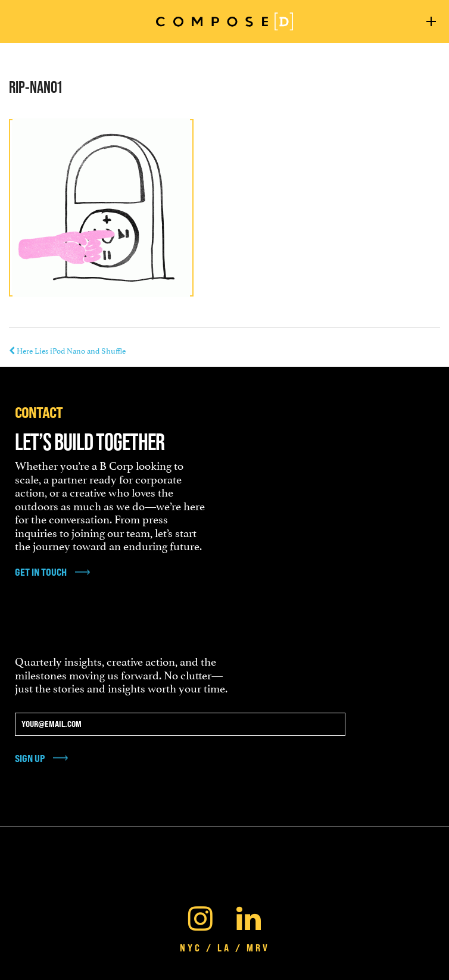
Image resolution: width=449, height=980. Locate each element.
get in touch (41, 572)
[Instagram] (200, 916)
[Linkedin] (249, 916)
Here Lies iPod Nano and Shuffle (67, 350)
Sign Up (30, 758)
